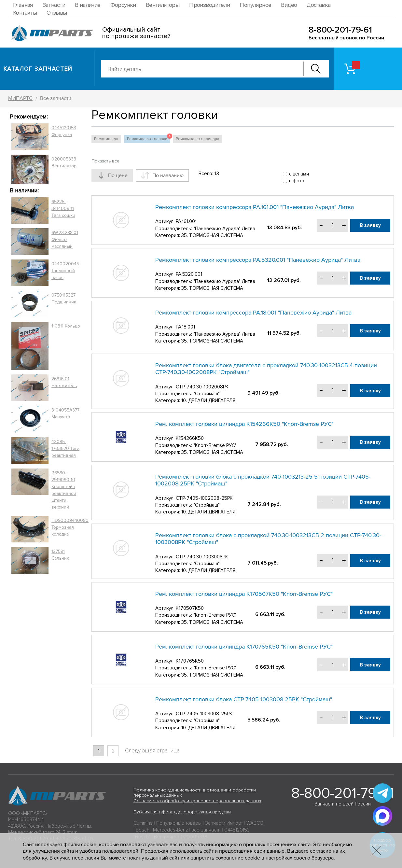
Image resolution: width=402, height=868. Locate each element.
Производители (209, 5)
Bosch (143, 830)
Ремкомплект (106, 139)
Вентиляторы (163, 5)
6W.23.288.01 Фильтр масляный (65, 239)
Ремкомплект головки (148, 138)
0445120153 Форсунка (64, 131)
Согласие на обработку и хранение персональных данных (197, 801)
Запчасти (54, 5)
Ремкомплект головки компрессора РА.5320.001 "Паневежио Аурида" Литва (258, 260)
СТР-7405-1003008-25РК (204, 714)
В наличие (88, 5)
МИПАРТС (20, 98)
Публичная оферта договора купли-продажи (182, 812)
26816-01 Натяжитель (64, 382)
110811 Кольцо (66, 326)
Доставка (319, 5)
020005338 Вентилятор (64, 162)
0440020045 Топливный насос (65, 271)
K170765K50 (190, 661)
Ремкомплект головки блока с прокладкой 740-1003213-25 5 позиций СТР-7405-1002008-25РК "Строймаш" (263, 480)
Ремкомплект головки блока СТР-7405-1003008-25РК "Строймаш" (244, 699)
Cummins (143, 823)
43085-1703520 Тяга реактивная (65, 448)
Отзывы (57, 13)
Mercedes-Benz (170, 830)
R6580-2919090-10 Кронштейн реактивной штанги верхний (64, 490)
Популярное (255, 5)
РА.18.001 (185, 327)
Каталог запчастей (38, 69)
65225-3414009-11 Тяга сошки (63, 209)
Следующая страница (152, 751)
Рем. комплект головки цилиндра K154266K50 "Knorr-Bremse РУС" (244, 424)
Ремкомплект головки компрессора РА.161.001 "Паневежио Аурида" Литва (255, 207)
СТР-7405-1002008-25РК (204, 498)
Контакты (25, 13)
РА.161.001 (186, 221)
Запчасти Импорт (224, 823)
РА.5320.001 (189, 274)
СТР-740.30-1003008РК (202, 557)
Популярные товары (179, 823)
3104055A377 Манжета (65, 413)
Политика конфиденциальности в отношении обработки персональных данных (195, 793)
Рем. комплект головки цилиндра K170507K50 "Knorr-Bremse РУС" (244, 594)
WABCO (255, 823)
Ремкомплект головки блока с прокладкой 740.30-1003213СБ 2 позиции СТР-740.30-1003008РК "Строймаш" (268, 539)
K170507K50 (190, 608)
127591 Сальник (60, 555)
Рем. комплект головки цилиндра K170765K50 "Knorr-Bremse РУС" (244, 647)
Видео (289, 5)
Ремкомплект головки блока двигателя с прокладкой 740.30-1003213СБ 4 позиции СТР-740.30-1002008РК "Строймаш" (266, 369)
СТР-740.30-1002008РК (202, 387)
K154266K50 (190, 438)
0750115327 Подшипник (64, 299)
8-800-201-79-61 (340, 30)
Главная (23, 5)
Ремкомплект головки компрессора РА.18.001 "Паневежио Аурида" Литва (253, 313)
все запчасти (206, 830)
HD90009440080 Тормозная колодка (70, 527)
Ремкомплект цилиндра (197, 139)
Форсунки (123, 5)
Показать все (105, 161)
